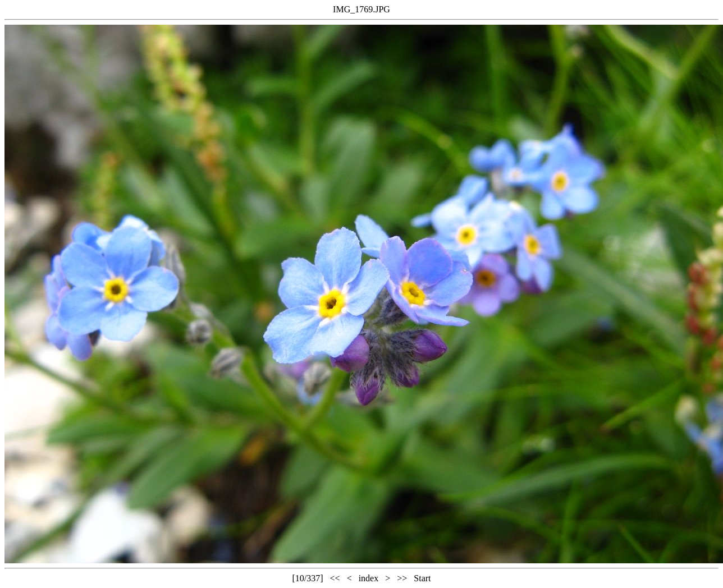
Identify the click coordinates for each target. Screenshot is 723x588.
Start (422, 578)
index (369, 578)
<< (335, 578)
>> (402, 578)
